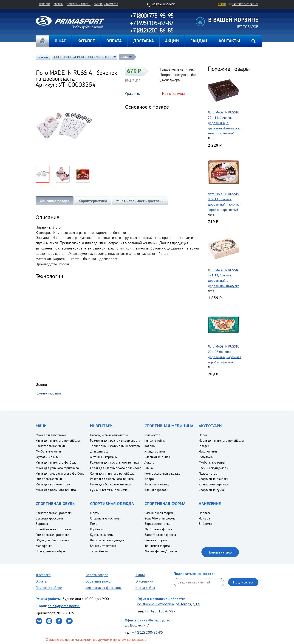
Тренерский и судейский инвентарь (115, 446)
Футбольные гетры (212, 462)
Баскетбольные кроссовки (54, 513)
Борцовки (42, 524)
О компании (144, 581)
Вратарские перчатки (213, 484)
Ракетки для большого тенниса (112, 479)
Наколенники (208, 451)
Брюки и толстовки (103, 546)
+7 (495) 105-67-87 (160, 611)
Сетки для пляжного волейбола (112, 473)
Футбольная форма (158, 529)
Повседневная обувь (51, 551)
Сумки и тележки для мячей (110, 490)
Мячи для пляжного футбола (56, 462)
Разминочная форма (159, 513)
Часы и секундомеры (214, 468)
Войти (222, 4)
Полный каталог (220, 552)
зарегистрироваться (245, 4)
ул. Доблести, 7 (137, 625)
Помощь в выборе (49, 588)
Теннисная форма (157, 546)
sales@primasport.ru (64, 606)
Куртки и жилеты (102, 535)
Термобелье (99, 551)
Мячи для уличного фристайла (57, 468)
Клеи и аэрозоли (156, 490)
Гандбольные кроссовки (52, 535)
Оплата (41, 581)
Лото (125, 57)
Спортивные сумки (212, 490)
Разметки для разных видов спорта (115, 441)
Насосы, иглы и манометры (109, 435)
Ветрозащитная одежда (107, 540)
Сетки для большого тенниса (110, 484)
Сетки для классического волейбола (116, 468)
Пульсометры (208, 473)
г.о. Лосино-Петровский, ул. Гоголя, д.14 (168, 604)
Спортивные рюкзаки (213, 479)
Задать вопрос (97, 575)
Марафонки (44, 546)
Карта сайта (145, 588)
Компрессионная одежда (162, 473)
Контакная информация (103, 588)
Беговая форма (156, 540)
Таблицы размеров (106, 4)
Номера (204, 518)
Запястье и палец (157, 484)
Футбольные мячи (48, 451)
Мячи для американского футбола (60, 473)
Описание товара (55, 201)
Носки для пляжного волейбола (221, 441)
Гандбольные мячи (49, 479)
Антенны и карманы (104, 457)
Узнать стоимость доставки (140, 201)
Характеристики (93, 201)
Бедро (149, 479)
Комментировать (48, 393)
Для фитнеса (99, 451)
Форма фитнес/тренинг (161, 551)
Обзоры (58, 4)
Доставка (43, 575)
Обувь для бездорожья (52, 540)
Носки (203, 435)
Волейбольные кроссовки (54, 529)
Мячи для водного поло (53, 484)
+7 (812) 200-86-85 (148, 632)
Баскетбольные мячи (50, 446)
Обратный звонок (99, 581)
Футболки (97, 529)
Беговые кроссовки (49, 518)
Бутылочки (206, 457)
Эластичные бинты (157, 457)
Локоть (149, 462)
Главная (42, 41)
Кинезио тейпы (155, 441)
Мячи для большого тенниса (56, 490)
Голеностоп (152, 435)
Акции (140, 575)
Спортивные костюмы (105, 518)
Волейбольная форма (160, 518)
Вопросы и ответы (79, 4)
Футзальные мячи (48, 457)
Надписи (205, 513)
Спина (149, 468)
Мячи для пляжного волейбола (58, 441)
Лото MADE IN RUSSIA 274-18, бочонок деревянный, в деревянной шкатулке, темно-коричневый (224, 123)
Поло (94, 524)
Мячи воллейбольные (51, 435)
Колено (150, 446)
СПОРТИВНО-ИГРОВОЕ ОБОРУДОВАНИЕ (83, 57)
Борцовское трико (157, 524)
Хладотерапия (155, 451)
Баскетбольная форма (160, 535)
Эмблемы (205, 524)
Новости (44, 4)
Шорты (95, 513)
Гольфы (204, 446)
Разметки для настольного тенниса (114, 462)
